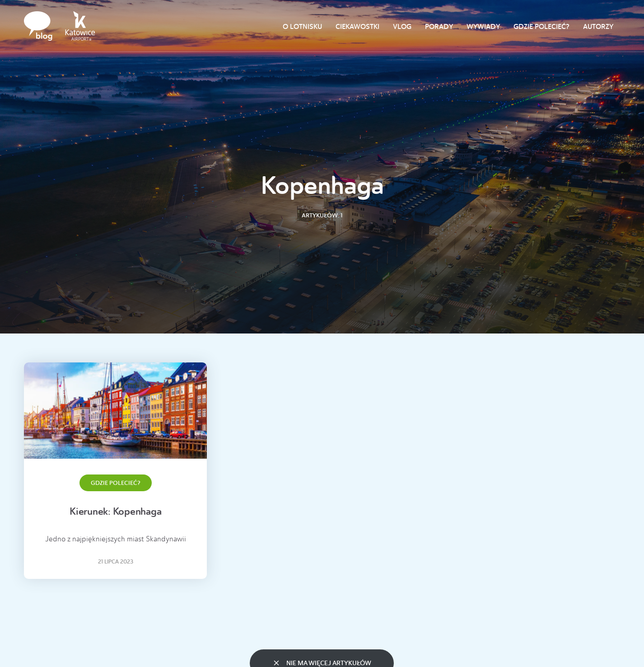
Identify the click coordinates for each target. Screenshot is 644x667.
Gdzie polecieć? (541, 27)
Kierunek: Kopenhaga (115, 511)
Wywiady (483, 27)
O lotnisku (302, 27)
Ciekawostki (357, 27)
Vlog (402, 27)
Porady (439, 27)
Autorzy (598, 27)
